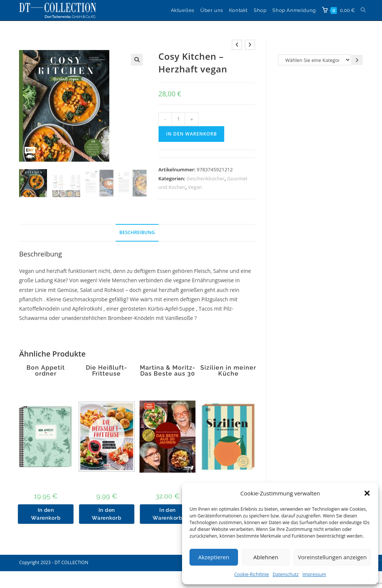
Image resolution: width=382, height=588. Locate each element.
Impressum (314, 574)
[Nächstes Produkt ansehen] (250, 45)
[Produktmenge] (178, 119)
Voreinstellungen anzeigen (332, 557)
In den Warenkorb (191, 134)
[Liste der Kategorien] (314, 60)
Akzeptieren (214, 557)
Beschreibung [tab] (137, 232)
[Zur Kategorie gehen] (357, 60)
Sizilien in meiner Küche (228, 371)
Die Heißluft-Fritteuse (107, 371)
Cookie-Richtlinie (252, 574)
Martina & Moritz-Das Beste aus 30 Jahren (168, 374)
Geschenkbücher (206, 178)
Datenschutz (286, 574)
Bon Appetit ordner (46, 371)
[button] (367, 493)
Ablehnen (266, 557)
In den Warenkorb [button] (46, 514)
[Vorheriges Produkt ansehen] (237, 45)
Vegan (195, 187)
